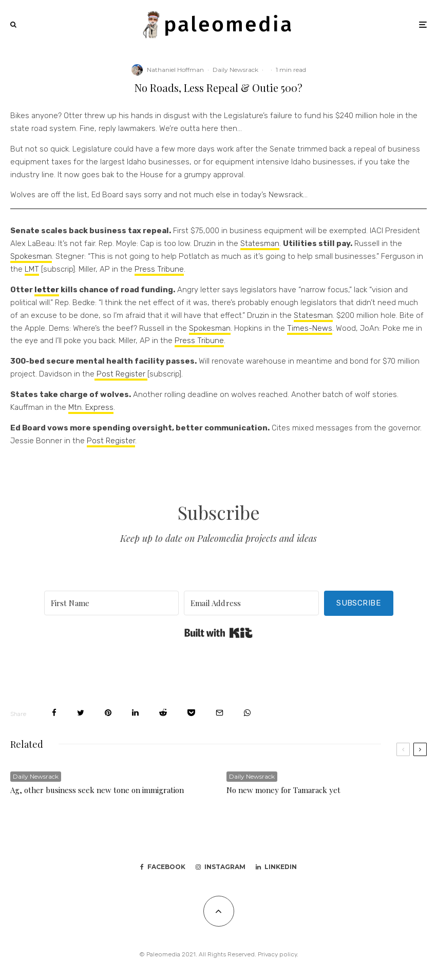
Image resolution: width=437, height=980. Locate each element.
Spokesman (31, 256)
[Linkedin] (276, 867)
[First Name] (112, 603)
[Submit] (163, 713)
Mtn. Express (91, 407)
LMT (32, 269)
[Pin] (108, 713)
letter (47, 290)
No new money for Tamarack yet (283, 790)
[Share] (54, 713)
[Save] (191, 713)
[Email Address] (251, 603)
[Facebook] (163, 867)
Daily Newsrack (235, 70)
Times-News (310, 328)
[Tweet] (81, 713)
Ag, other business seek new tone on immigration (97, 790)
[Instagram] (221, 867)
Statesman (260, 243)
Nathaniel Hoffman (175, 70)
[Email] (220, 713)
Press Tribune (159, 269)
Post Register (121, 374)
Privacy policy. (278, 954)
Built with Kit (218, 633)
